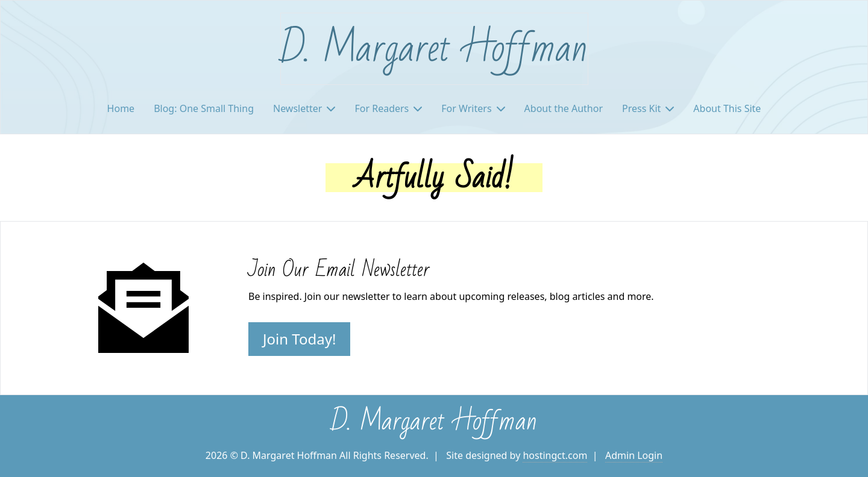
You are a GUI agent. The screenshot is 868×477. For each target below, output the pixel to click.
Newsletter (304, 108)
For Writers (473, 108)
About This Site (727, 108)
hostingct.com (555, 455)
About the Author (564, 108)
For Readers (388, 108)
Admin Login (634, 455)
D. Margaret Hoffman (434, 49)
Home (121, 108)
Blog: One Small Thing (204, 108)
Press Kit (648, 108)
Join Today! (299, 339)
